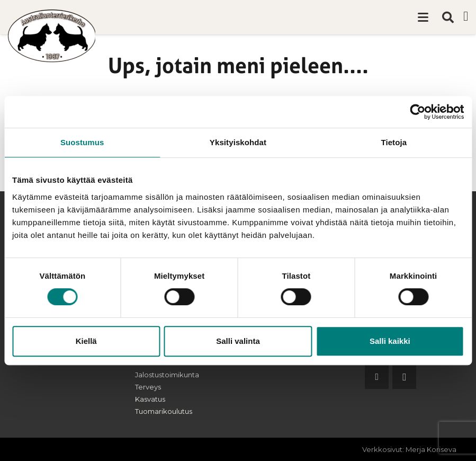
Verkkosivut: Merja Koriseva (409, 449)
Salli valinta (238, 341)
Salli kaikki (390, 341)
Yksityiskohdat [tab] (238, 142)
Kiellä (86, 341)
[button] (423, 17)
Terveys (148, 387)
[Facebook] (466, 16)
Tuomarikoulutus (164, 411)
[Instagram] (404, 377)
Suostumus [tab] (82, 142)
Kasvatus (150, 399)
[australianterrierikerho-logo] (52, 36)
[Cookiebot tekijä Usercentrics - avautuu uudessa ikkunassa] (417, 112)
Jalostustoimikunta (167, 375)
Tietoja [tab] (394, 142)
